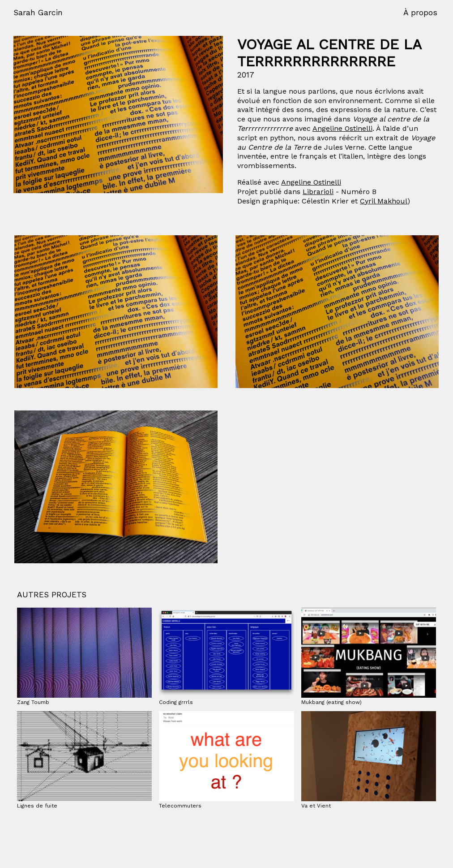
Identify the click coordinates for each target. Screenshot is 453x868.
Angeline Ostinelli (342, 128)
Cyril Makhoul (384, 201)
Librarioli (318, 192)
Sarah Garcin (38, 13)
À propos (420, 13)
